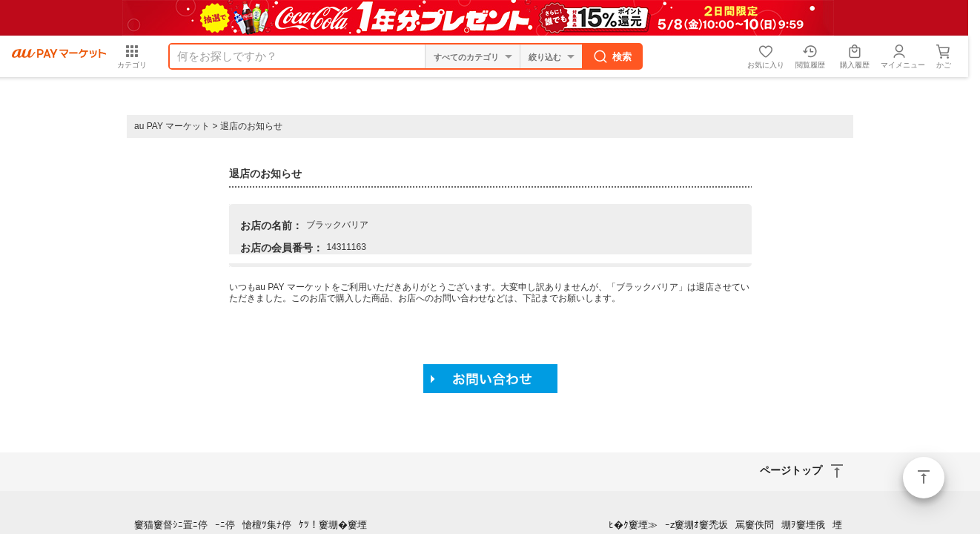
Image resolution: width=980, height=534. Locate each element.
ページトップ (924, 478)
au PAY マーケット (172, 126)
